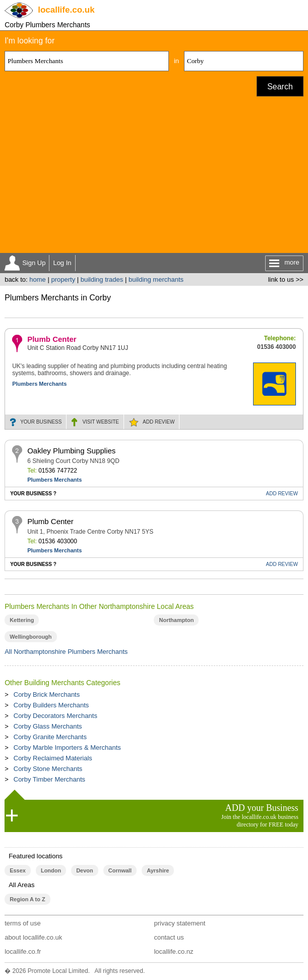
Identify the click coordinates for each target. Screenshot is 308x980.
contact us (169, 937)
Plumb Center (52, 339)
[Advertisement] (154, 177)
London (51, 870)
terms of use (23, 923)
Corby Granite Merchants (50, 737)
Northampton (176, 620)
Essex (18, 870)
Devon (85, 870)
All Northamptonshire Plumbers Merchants (66, 652)
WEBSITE (101, 422)
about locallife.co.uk (33, 937)
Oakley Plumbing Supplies (71, 451)
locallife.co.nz (173, 951)
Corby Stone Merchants (48, 769)
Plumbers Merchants (39, 384)
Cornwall (120, 870)
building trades (102, 279)
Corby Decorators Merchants (55, 716)
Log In (62, 263)
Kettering (22, 620)
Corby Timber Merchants (49, 779)
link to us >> (286, 279)
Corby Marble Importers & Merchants (67, 747)
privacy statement (179, 923)
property (63, 279)
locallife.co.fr (23, 951)
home (38, 279)
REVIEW (159, 422)
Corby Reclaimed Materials (53, 758)
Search (280, 87)
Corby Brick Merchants (47, 694)
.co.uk (66, 10)
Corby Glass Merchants (48, 726)
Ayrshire (158, 870)
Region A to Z (27, 899)
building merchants (156, 279)
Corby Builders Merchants (51, 705)
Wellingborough (30, 637)
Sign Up (34, 263)
